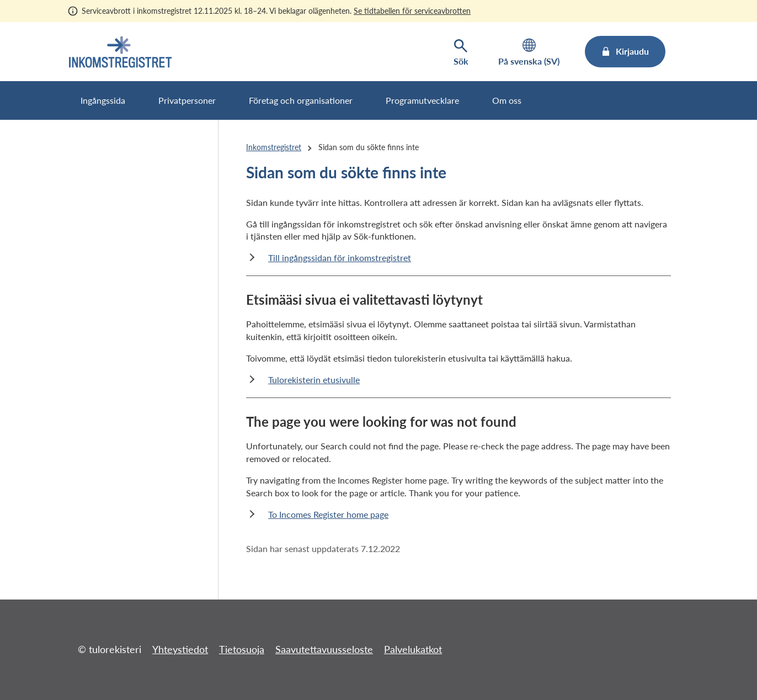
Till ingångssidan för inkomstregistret (340, 258)
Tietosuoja (242, 649)
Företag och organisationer (301, 100)
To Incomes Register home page (328, 514)
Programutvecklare (422, 100)
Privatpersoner (187, 100)
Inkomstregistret (274, 147)
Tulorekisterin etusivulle (314, 380)
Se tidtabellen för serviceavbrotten (412, 11)
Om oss (507, 100)
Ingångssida (103, 100)
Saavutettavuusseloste (324, 649)
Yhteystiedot (180, 649)
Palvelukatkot (413, 649)
